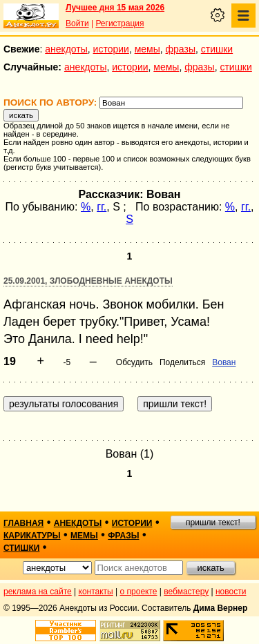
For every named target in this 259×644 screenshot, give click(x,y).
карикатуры (32, 536)
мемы (147, 49)
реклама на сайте (38, 592)
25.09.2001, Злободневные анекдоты (88, 281)
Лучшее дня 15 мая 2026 (115, 8)
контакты (96, 592)
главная (23, 523)
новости (231, 592)
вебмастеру (186, 592)
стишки (217, 49)
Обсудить (134, 362)
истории (111, 49)
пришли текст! (213, 523)
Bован (224, 362)
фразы (181, 49)
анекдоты (66, 49)
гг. (102, 207)
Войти (77, 23)
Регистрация (119, 23)
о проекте (139, 592)
